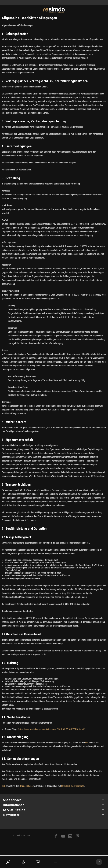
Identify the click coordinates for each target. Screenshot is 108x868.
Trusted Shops (26, 786)
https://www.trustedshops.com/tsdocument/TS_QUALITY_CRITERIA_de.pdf (52, 729)
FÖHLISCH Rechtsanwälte (73, 786)
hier (87, 743)
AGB (4, 786)
